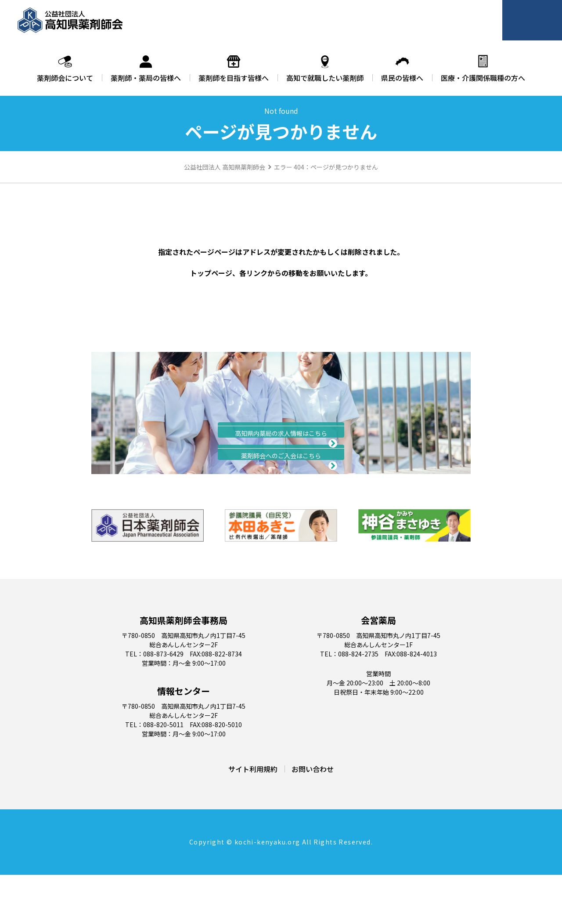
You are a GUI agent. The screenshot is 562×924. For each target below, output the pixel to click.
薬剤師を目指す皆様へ (234, 69)
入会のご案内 (281, 489)
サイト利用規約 (253, 818)
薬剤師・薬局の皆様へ (146, 69)
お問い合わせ (313, 818)
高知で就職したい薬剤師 (325, 69)
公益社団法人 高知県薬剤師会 (225, 167)
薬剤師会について (65, 69)
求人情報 (281, 442)
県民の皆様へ (402, 69)
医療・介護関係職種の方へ (483, 69)
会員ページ (534, 20)
